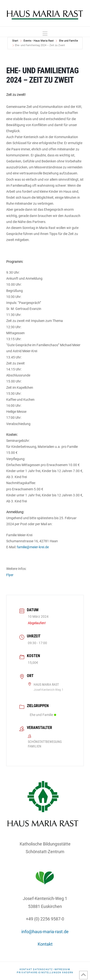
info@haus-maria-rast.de (45, 932)
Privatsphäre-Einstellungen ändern (45, 972)
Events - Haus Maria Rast (39, 41)
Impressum (62, 969)
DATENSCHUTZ (43, 969)
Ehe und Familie (69, 41)
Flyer (10, 575)
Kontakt (45, 944)
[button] (45, 34)
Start (15, 41)
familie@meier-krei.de (32, 547)
